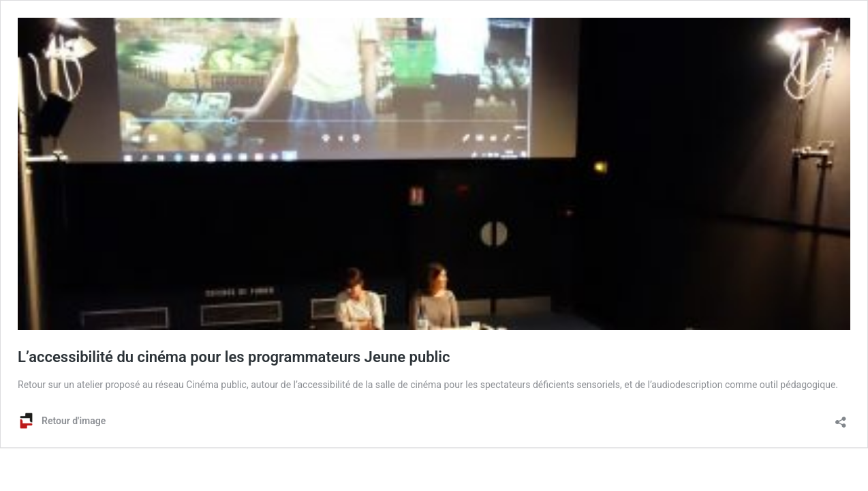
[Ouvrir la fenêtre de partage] (841, 418)
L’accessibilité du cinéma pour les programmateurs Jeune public (234, 357)
